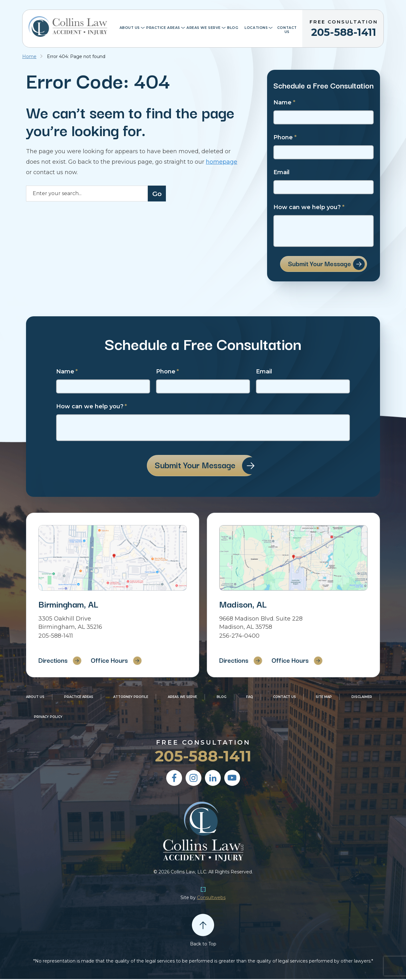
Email (282, 172)
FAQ (250, 698)
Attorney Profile (131, 698)
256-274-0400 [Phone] (239, 637)
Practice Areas (163, 28)
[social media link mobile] (174, 779)
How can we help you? (309, 207)
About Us (130, 28)
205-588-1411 (344, 27)
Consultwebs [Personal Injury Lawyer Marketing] (211, 898)
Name (284, 103)
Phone (285, 138)
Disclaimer (362, 698)
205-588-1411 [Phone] (56, 637)
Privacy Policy (48, 718)
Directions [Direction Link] (54, 661)
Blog (233, 28)
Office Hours (114, 661)
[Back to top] (203, 926)
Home (29, 56)
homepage (222, 162)
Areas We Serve (204, 28)
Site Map (324, 698)
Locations (256, 28)
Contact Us (287, 30)
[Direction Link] (113, 559)
